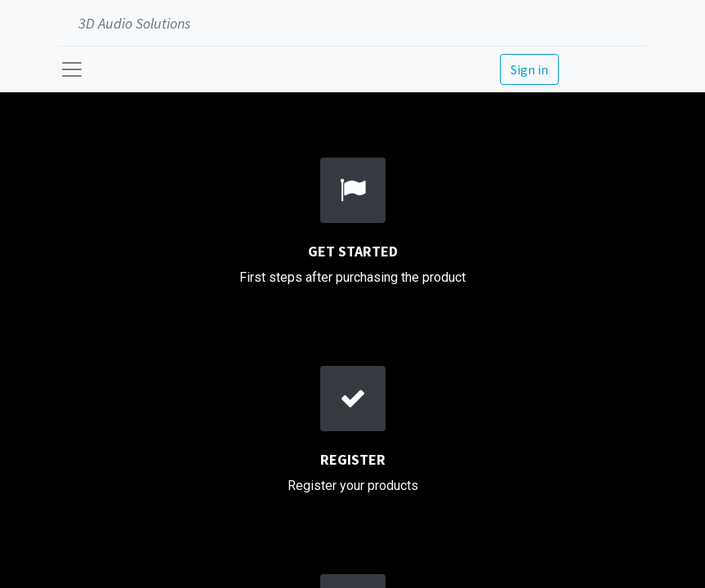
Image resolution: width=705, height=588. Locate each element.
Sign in (529, 69)
